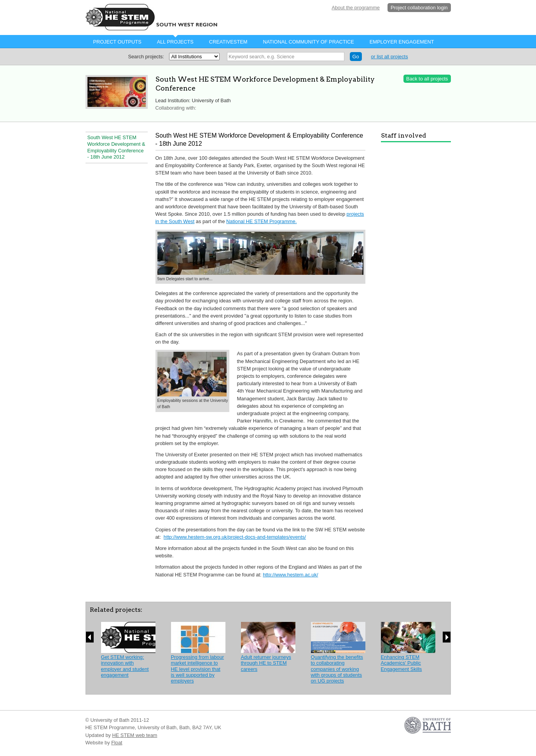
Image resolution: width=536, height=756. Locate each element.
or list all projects (389, 57)
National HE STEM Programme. (261, 221)
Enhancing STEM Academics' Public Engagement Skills (402, 663)
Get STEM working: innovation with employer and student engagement (125, 666)
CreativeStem (228, 42)
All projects (175, 42)
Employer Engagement (402, 42)
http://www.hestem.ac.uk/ (290, 575)
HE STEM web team (135, 735)
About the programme (356, 8)
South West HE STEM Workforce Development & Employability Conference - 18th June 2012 (116, 147)
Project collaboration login (419, 8)
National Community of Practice (308, 42)
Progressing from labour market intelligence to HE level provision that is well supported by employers (198, 669)
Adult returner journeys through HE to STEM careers (266, 663)
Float (117, 743)
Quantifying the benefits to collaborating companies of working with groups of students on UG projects (337, 669)
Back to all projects (427, 79)
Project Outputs (117, 42)
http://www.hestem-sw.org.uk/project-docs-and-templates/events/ (235, 537)
